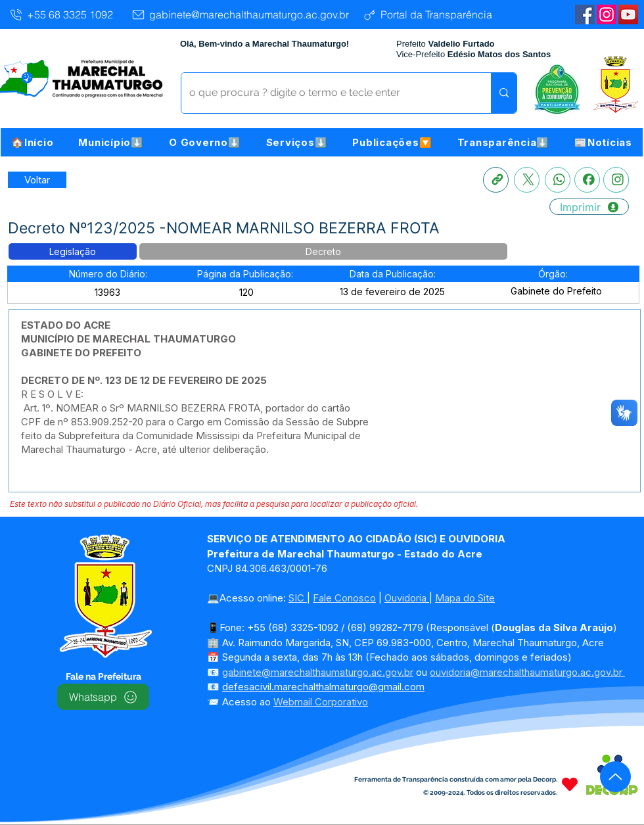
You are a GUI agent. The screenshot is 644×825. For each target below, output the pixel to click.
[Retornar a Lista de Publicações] (37, 180)
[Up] (615, 777)
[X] (527, 180)
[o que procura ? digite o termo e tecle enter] (326, 93)
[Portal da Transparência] (427, 14)
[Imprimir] (589, 207)
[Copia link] (496, 180)
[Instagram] (607, 14)
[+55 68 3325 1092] (61, 14)
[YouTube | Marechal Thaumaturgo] (628, 14)
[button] (111, 142)
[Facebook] (587, 180)
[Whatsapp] (558, 180)
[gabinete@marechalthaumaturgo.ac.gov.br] (240, 14)
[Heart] (570, 784)
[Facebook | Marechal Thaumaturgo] (585, 14)
